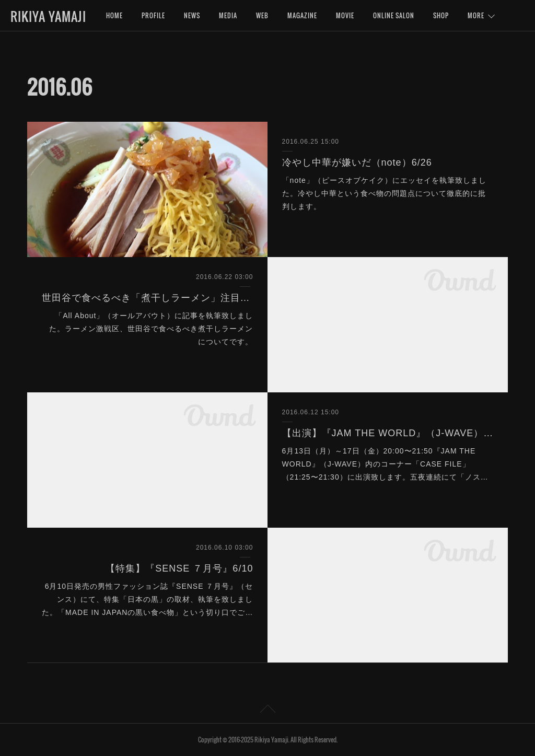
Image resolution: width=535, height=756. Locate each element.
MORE (476, 15)
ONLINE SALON (394, 15)
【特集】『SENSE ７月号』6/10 (179, 568)
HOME (114, 15)
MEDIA (228, 15)
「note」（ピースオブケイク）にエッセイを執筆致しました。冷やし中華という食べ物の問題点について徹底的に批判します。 (384, 193)
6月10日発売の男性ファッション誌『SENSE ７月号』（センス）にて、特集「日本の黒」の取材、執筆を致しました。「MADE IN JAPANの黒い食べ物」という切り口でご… (147, 599)
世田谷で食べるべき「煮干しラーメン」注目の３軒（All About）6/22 (148, 298)
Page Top (267, 711)
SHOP (441, 15)
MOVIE (345, 15)
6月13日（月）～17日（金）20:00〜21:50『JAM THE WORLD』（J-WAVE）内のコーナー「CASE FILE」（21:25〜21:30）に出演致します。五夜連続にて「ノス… (385, 464)
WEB (262, 15)
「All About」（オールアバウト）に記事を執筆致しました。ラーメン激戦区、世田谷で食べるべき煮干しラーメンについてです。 (151, 329)
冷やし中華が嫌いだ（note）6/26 (357, 162)
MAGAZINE (302, 15)
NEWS (192, 15)
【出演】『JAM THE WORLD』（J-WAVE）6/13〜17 (388, 433)
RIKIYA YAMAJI (48, 16)
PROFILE (153, 15)
